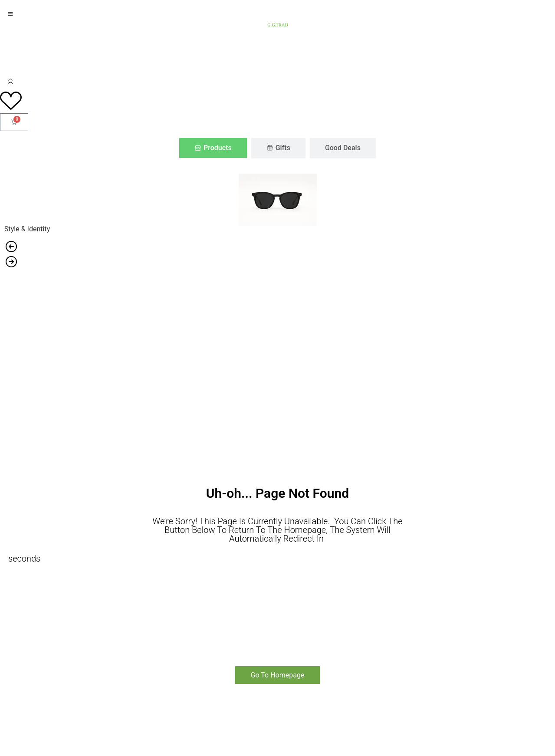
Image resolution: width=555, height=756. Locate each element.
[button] (277, 247)
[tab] (213, 148)
